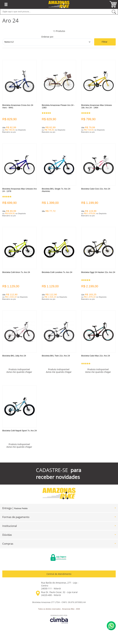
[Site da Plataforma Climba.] (59, 620)
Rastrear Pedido (21, 509)
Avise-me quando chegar (19, 373)
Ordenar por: (47, 37)
